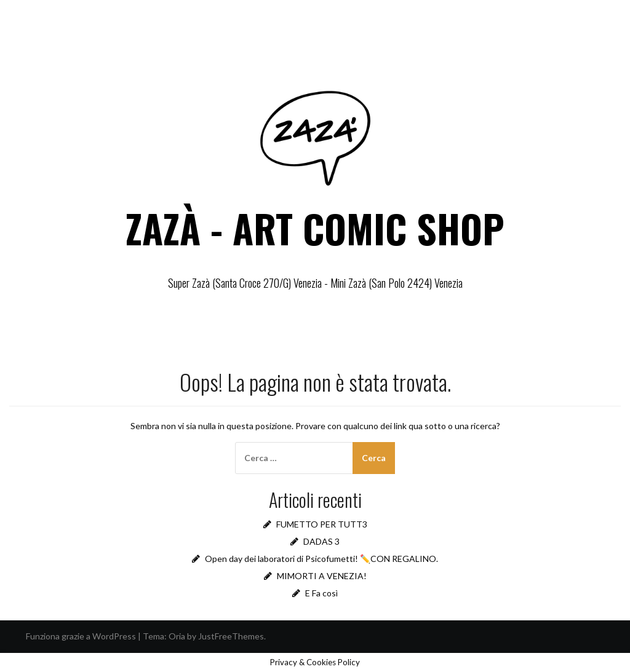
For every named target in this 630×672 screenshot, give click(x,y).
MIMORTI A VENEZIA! (322, 576)
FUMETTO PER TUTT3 (322, 524)
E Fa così (321, 593)
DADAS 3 (321, 541)
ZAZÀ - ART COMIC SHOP (315, 228)
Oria (177, 636)
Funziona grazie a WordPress (81, 636)
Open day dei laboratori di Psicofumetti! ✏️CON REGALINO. (321, 559)
